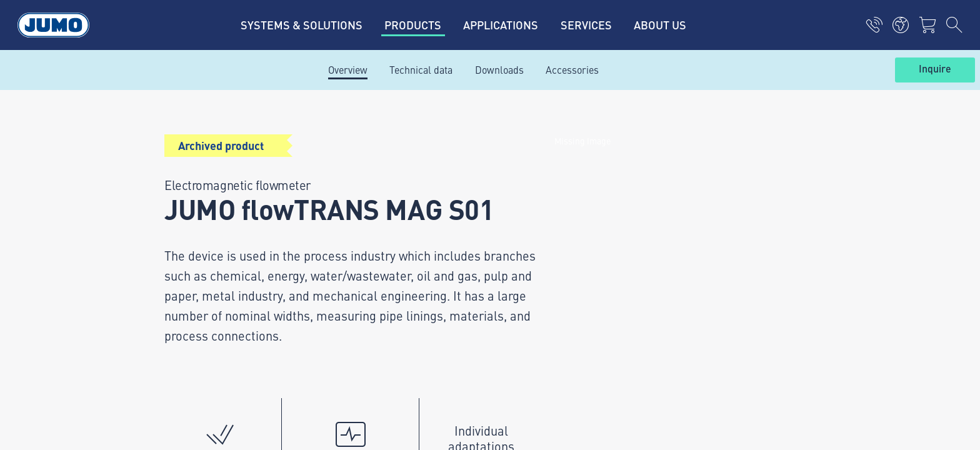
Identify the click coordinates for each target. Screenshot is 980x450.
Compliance (161, 401)
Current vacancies (360, 157)
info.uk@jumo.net (222, 292)
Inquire (935, 69)
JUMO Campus (352, 206)
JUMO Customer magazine (378, 181)
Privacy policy (165, 337)
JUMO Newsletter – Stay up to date (583, 205)
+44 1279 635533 (221, 252)
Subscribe (805, 225)
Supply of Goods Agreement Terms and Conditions (211, 369)
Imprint (151, 312)
